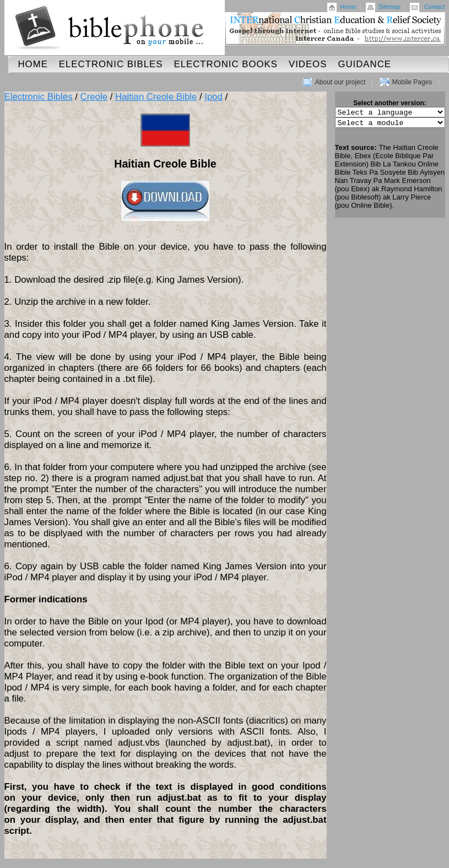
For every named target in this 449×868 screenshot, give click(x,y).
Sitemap (390, 7)
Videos (308, 64)
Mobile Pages (412, 82)
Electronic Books (226, 64)
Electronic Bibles (111, 64)
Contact (434, 7)
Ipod (213, 97)
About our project (340, 82)
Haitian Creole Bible (156, 97)
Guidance (364, 64)
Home (348, 7)
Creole (94, 97)
